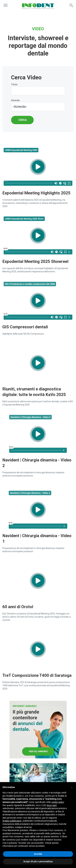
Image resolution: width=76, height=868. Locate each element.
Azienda (15, 100)
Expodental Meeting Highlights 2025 (36, 193)
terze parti (52, 805)
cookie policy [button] (58, 802)
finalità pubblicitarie (12, 821)
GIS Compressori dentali (25, 327)
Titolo (14, 84)
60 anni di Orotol (18, 607)
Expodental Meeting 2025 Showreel (35, 261)
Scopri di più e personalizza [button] (38, 861)
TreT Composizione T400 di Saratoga (37, 675)
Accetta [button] (38, 854)
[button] (72, 787)
